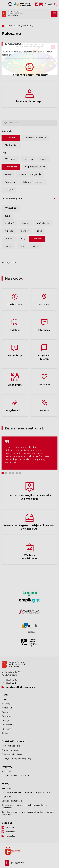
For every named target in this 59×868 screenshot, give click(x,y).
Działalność (7, 716)
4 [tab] (13, 473)
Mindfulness (11, 167)
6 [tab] (20, 473)
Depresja (28, 159)
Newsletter (11, 836)
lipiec (39, 231)
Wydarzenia (7, 708)
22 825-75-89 (11, 680)
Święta (8, 174)
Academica (6, 771)
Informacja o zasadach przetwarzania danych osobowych (27, 792)
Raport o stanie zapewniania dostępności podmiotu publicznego (24, 806)
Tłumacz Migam (16, 4)
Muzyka (9, 190)
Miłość (43, 159)
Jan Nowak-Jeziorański (11, 746)
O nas (4, 699)
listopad (26, 223)
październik (43, 223)
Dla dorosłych (11, 145)
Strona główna (13, 26)
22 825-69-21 (11, 683)
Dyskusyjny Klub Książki (12, 754)
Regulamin (6, 797)
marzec (8, 246)
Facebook (37, 4)
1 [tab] (3, 473)
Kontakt (5, 733)
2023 (7, 216)
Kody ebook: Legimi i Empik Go (15, 775)
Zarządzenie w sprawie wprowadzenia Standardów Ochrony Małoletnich (28, 813)
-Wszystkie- (11, 138)
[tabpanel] (30, 453)
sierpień (25, 231)
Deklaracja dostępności (26, 4)
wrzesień (9, 231)
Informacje (6, 704)
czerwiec (9, 239)
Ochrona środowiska (33, 182)
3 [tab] (10, 473)
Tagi (4, 153)
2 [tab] (6, 473)
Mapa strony (7, 788)
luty (22, 246)
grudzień (9, 223)
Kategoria (7, 131)
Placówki (5, 712)
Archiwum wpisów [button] (13, 199)
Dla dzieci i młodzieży (35, 138)
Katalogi (5, 720)
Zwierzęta (10, 182)
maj (23, 239)
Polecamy (6, 729)
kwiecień (37, 239)
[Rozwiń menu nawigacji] (54, 14)
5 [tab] (17, 473)
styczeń (35, 246)
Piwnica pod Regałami (11, 750)
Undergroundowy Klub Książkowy (16, 758)
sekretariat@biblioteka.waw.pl (20, 687)
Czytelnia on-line (9, 725)
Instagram (41, 4)
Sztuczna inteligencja (30, 174)
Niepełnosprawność (35, 167)
